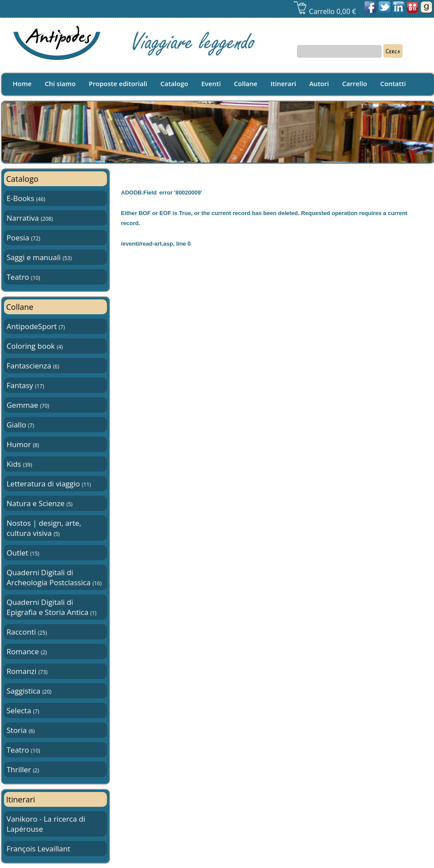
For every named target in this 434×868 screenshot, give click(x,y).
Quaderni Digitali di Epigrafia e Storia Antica (52, 607)
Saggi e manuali (39, 257)
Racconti (27, 632)
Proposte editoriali (118, 83)
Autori (319, 83)
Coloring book (35, 346)
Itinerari (284, 83)
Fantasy (25, 385)
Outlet (23, 553)
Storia (21, 730)
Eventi (211, 83)
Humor (23, 444)
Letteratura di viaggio (49, 484)
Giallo (20, 425)
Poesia (23, 238)
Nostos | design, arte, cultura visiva (44, 528)
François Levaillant (38, 849)
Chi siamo (60, 83)
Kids (19, 464)
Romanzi (27, 671)
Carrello (354, 83)
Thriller (23, 769)
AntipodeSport (36, 326)
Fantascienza (33, 366)
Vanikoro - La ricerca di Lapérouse (46, 824)
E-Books (26, 198)
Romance (27, 651)
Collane (246, 83)
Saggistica (29, 691)
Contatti (393, 83)
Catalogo (174, 83)
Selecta (23, 710)
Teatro (23, 277)
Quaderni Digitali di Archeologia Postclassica (54, 577)
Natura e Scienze (40, 503)
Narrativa (30, 218)
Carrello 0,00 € (324, 11)
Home (22, 83)
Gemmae (28, 405)
